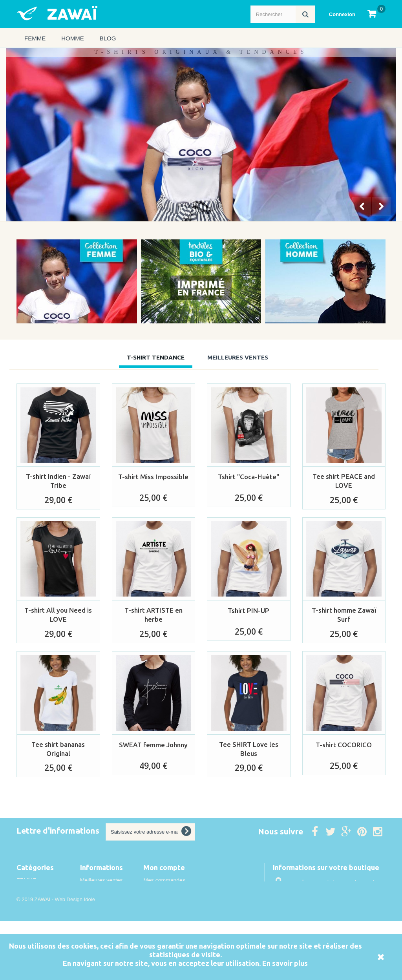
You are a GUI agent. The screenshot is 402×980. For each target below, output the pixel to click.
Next (382, 207)
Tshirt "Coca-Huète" (249, 477)
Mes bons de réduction (171, 923)
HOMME (73, 38)
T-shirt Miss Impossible (153, 477)
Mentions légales (101, 920)
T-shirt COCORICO (344, 745)
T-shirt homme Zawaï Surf (344, 615)
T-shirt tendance (156, 357)
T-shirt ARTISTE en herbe (153, 615)
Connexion (342, 14)
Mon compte (164, 867)
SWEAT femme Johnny (153, 745)
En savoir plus (285, 963)
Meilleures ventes (101, 880)
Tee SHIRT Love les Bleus (249, 749)
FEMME (35, 38)
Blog (108, 38)
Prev (362, 207)
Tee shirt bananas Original (58, 749)
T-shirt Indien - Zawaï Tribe (58, 481)
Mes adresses (160, 902)
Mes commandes (164, 880)
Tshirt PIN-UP (249, 610)
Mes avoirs (157, 891)
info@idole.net (325, 923)
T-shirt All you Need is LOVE (58, 615)
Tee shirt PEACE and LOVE (344, 481)
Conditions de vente (104, 930)
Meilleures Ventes (238, 357)
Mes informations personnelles (181, 912)
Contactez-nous (99, 891)
